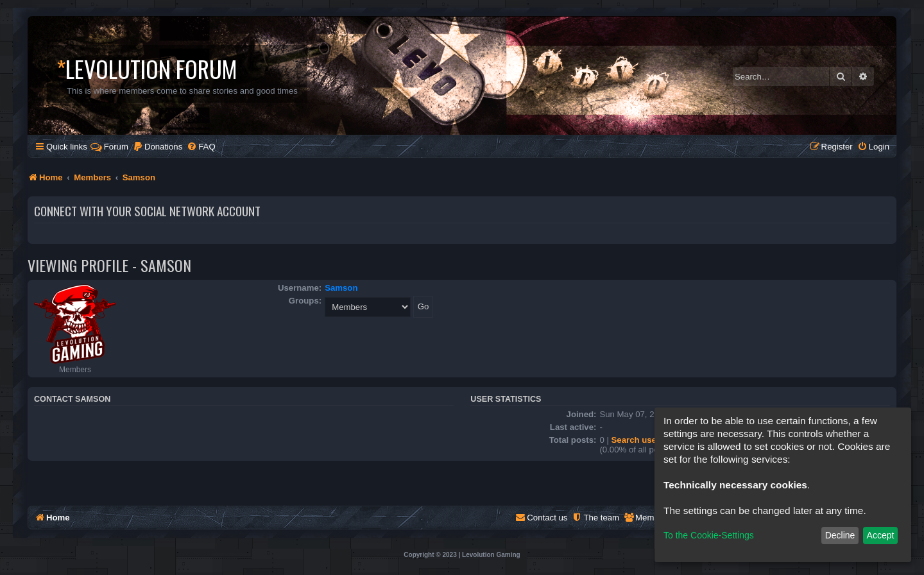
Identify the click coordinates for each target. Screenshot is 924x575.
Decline (840, 535)
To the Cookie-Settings (709, 535)
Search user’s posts (652, 440)
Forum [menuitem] (109, 147)
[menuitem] (158, 147)
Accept (881, 535)
